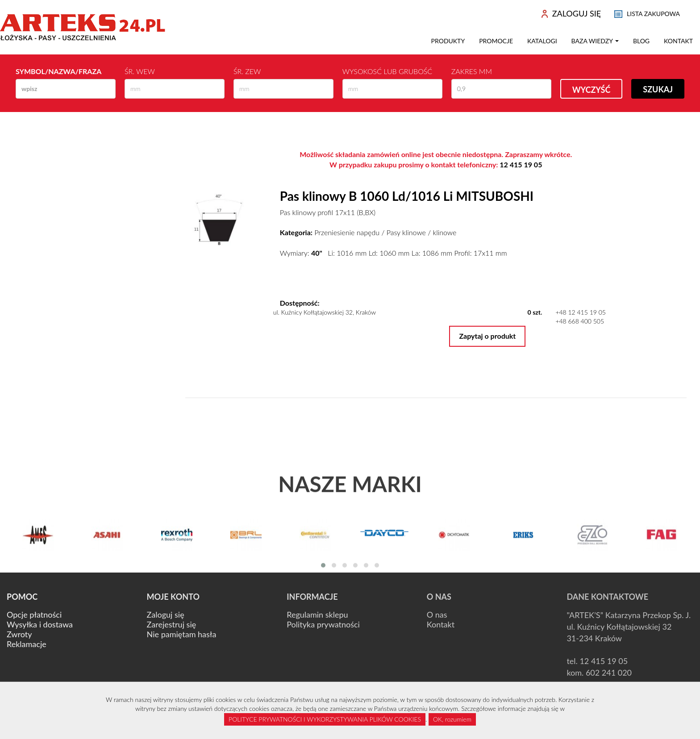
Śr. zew (247, 71)
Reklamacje (27, 644)
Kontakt (678, 41)
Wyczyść (592, 90)
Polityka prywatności (323, 624)
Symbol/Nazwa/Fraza (58, 71)
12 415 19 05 (521, 164)
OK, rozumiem (452, 719)
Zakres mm (472, 71)
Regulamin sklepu (317, 614)
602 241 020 (609, 673)
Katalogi (542, 41)
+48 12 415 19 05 (581, 312)
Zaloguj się (166, 614)
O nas (437, 614)
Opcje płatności (34, 614)
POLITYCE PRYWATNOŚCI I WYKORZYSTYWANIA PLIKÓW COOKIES (325, 719)
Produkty (448, 41)
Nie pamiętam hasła (182, 634)
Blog (641, 41)
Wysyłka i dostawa (40, 624)
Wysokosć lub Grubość (387, 71)
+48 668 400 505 (580, 321)
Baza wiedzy (595, 41)
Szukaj (658, 89)
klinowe (445, 232)
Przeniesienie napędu (347, 232)
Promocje (496, 41)
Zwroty (19, 634)
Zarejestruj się (172, 624)
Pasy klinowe (406, 232)
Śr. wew (140, 71)
